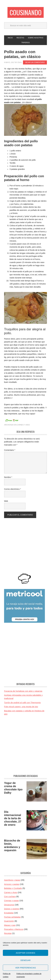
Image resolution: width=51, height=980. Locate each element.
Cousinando (26, 12)
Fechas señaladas (12, 917)
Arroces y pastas (12, 884)
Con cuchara (10, 896)
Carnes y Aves (23, 425)
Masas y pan (10, 925)
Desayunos (9, 905)
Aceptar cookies (25, 961)
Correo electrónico (13, 489)
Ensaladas (9, 913)
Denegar (25, 968)
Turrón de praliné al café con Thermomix (22, 702)
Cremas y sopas (11, 900)
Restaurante (10, 937)
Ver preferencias (26, 975)
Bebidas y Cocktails (13, 888)
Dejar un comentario (35, 62)
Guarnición (9, 921)
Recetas (8, 933)
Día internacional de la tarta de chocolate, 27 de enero (13, 818)
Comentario (10, 450)
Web (6, 501)
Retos (7, 941)
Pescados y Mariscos (14, 929)
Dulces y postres (12, 909)
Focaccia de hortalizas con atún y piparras (23, 691)
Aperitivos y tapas (12, 880)
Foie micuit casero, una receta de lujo (21, 707)
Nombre (8, 477)
